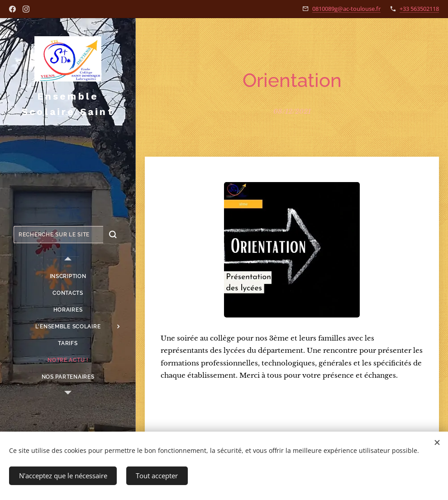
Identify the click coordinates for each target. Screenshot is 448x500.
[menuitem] (68, 276)
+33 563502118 (419, 9)
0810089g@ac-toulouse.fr (346, 9)
